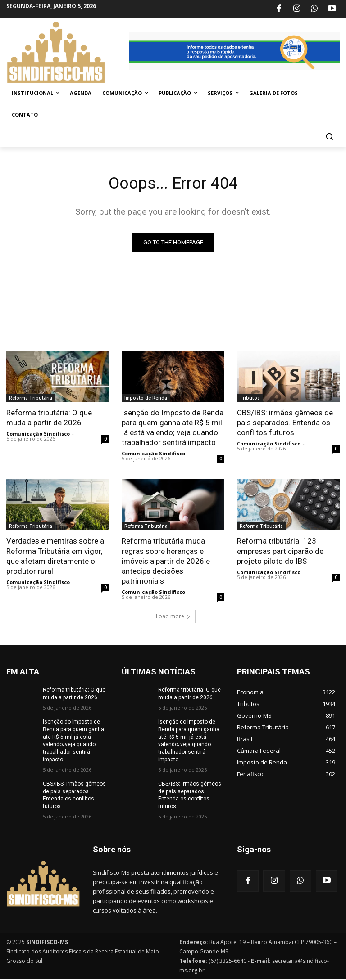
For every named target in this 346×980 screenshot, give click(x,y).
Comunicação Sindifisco (38, 435)
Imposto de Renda (146, 399)
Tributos (250, 399)
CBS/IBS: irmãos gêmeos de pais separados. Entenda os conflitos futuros (285, 424)
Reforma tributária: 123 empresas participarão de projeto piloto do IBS (280, 552)
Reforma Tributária (31, 399)
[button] (329, 137)
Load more (173, 618)
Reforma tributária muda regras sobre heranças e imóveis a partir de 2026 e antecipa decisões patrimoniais (166, 562)
